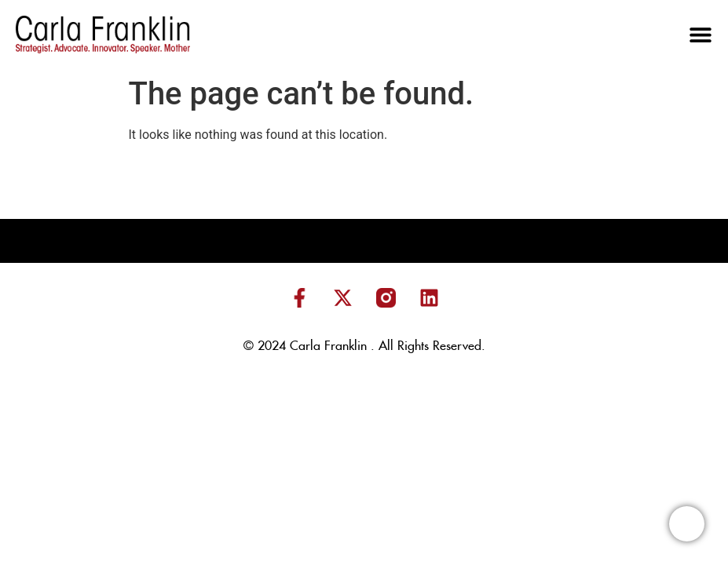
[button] (701, 35)
